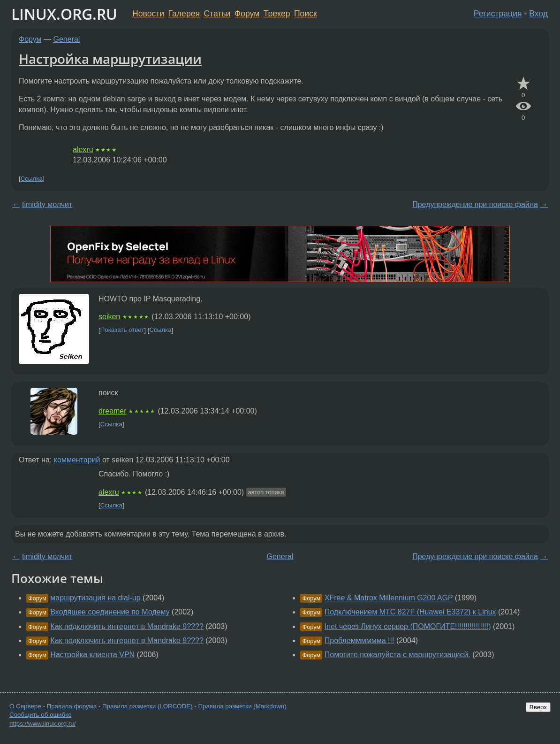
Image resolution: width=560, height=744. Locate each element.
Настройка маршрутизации (110, 59)
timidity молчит (47, 204)
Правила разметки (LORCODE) (148, 706)
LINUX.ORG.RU (64, 14)
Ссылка (32, 179)
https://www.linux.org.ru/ (42, 724)
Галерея (184, 14)
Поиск (306, 14)
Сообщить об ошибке (41, 715)
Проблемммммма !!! (359, 640)
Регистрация (498, 14)
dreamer (113, 411)
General (67, 39)
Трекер (277, 14)
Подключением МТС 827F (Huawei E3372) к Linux (410, 612)
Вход (538, 14)
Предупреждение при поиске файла (475, 204)
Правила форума (72, 706)
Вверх (538, 707)
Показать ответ (122, 330)
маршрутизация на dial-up (95, 598)
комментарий (77, 460)
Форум (247, 14)
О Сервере (25, 706)
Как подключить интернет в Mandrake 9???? (127, 626)
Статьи (217, 14)
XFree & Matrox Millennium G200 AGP (389, 598)
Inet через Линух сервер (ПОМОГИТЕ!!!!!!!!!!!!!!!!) (408, 626)
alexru (83, 150)
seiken (109, 317)
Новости (148, 14)
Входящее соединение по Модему (110, 612)
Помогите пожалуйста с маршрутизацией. (397, 655)
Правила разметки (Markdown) (242, 706)
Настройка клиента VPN (92, 655)
